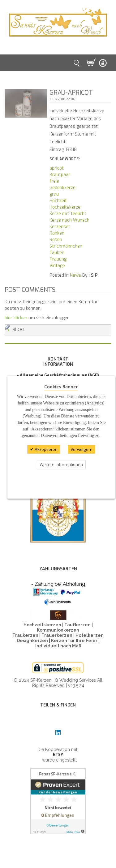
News (75, 275)
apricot (57, 168)
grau (54, 194)
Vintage (57, 266)
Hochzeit (58, 201)
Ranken (57, 233)
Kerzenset (60, 227)
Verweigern (82, 449)
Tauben (57, 253)
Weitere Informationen (61, 465)
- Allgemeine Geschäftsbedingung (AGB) (58, 375)
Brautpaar (60, 175)
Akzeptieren (45, 449)
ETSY (58, 755)
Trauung (58, 259)
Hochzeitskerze (65, 207)
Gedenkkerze (62, 188)
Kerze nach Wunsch (69, 220)
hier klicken (16, 318)
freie (54, 181)
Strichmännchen (66, 246)
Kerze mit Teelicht (68, 214)
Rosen (56, 240)
